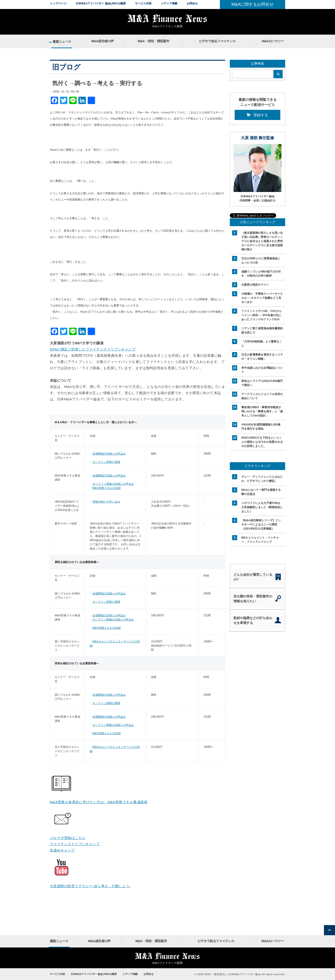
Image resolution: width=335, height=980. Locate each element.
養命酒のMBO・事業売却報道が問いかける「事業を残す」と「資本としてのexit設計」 (262, 411)
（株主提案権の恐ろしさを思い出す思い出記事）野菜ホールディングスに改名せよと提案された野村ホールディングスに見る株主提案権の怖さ (262, 241)
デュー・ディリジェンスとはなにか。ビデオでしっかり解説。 (262, 479)
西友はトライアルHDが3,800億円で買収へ (262, 383)
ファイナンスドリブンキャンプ (75, 844)
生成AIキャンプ (62, 850)
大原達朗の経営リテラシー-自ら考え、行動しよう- (90, 886)
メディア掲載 (169, 3)
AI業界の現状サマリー (255, 285)
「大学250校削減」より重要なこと (262, 344)
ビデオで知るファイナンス (217, 41)
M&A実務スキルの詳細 (107, 488)
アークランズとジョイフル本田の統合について (262, 396)
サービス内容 (143, 3)
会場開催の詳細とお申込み (109, 454)
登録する (261, 115)
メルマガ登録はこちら (68, 838)
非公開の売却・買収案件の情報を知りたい (253, 599)
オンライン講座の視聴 (106, 462)
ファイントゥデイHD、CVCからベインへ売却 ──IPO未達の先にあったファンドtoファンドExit (262, 315)
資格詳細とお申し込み (106, 502)
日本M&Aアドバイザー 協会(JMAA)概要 (101, 3)
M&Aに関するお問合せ (253, 4)
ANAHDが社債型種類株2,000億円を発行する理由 (261, 427)
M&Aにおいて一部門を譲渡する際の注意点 (261, 492)
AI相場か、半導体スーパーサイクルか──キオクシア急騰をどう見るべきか (262, 298)
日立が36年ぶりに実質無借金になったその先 (261, 261)
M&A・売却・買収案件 (153, 41)
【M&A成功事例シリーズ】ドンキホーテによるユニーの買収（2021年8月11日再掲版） (261, 524)
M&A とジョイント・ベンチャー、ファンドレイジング (260, 540)
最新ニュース (62, 42)
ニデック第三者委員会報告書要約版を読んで (262, 330)
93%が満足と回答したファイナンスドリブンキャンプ (93, 349)
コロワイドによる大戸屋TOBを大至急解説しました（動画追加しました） (262, 507)
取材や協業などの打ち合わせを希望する (253, 620)
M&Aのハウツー (273, 41)
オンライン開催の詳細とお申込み (113, 484)
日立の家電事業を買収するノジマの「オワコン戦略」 (262, 357)
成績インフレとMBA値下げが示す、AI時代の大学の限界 (261, 274)
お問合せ (192, 3)
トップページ (58, 3)
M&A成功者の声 (102, 41)
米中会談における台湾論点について (262, 370)
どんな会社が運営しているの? (253, 577)
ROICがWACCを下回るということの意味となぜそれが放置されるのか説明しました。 (262, 442)
